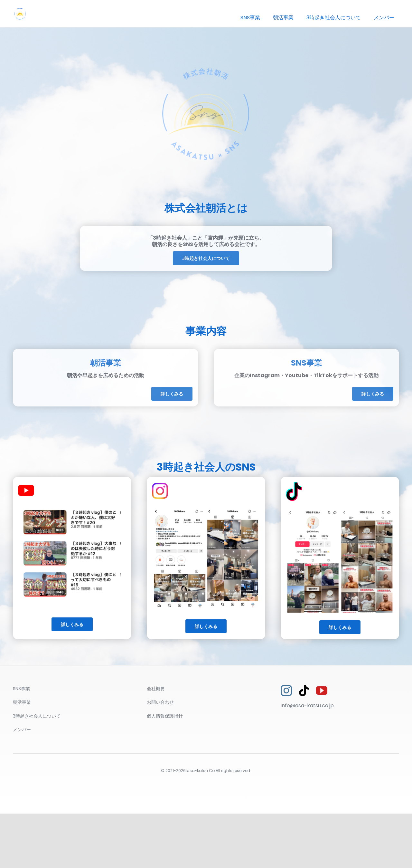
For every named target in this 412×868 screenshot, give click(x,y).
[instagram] (286, 690)
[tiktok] (304, 690)
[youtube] (322, 690)
